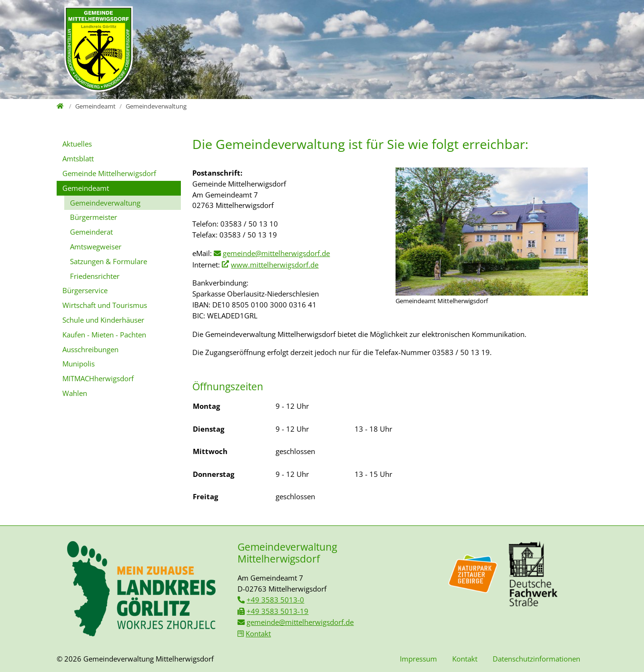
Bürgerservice (85, 290)
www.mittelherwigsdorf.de (275, 265)
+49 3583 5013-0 (275, 600)
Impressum (418, 659)
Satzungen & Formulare (109, 261)
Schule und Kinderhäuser (103, 320)
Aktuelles (77, 144)
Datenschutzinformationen (536, 659)
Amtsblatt (78, 158)
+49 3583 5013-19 (277, 611)
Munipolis (79, 364)
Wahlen (75, 393)
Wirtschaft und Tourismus (105, 305)
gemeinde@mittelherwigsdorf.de (276, 253)
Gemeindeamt (86, 188)
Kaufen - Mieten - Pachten (104, 335)
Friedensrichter (95, 276)
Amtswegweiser (96, 247)
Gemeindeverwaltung (105, 203)
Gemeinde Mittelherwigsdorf (109, 173)
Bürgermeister (94, 217)
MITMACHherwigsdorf (98, 378)
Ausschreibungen (90, 349)
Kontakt (258, 633)
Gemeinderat (91, 232)
